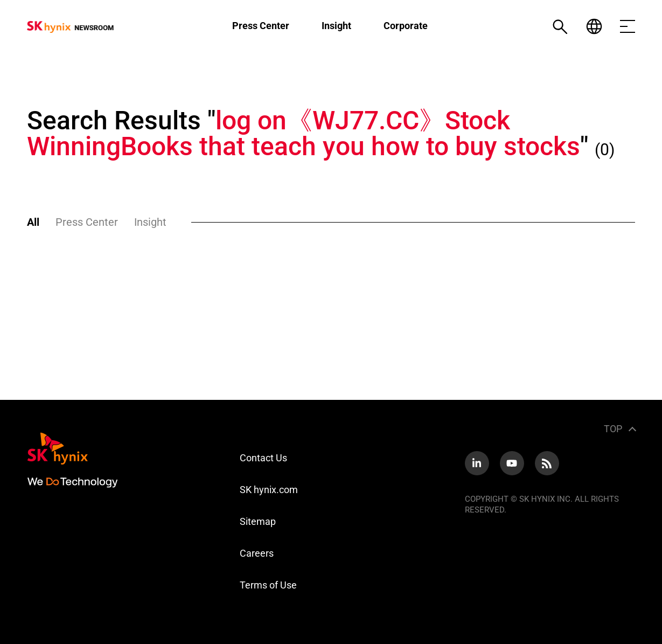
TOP (613, 429)
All (33, 222)
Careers (257, 553)
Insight (336, 26)
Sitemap (258, 521)
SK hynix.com (269, 490)
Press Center (261, 26)
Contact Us (263, 458)
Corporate (406, 26)
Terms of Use (268, 585)
